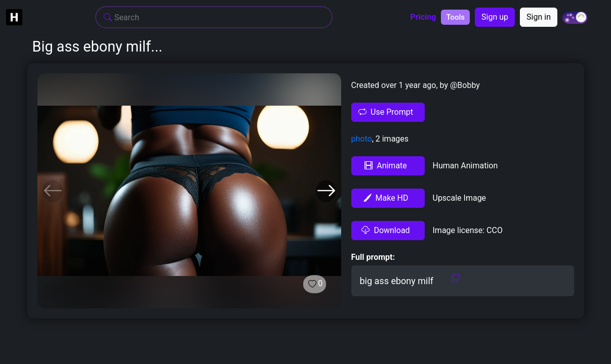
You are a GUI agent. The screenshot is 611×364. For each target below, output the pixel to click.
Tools (455, 17)
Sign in (539, 17)
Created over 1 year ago (394, 85)
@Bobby (464, 85)
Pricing (423, 17)
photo (362, 139)
